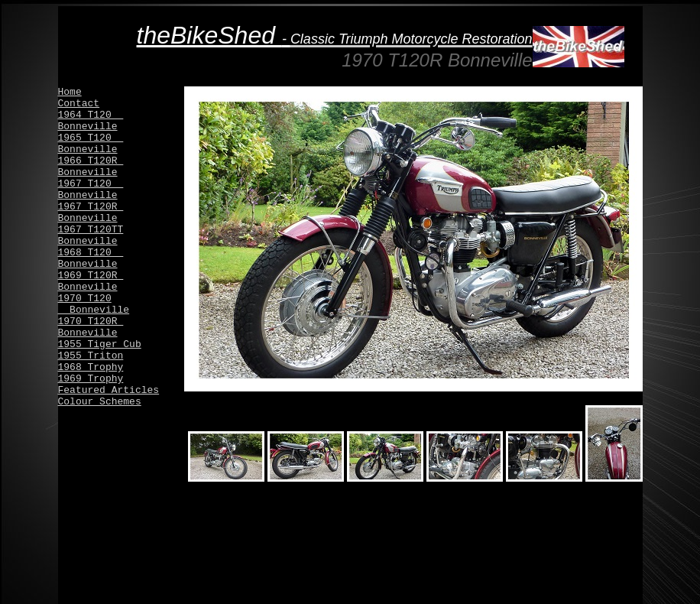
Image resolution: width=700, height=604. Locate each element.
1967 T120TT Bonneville (91, 235)
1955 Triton (91, 356)
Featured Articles (109, 390)
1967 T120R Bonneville (91, 213)
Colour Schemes (100, 402)
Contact (79, 104)
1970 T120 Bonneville (94, 304)
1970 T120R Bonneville (91, 327)
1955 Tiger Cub (100, 344)
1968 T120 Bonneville (91, 258)
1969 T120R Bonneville (91, 281)
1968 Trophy (91, 367)
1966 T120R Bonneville (91, 167)
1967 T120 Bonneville (91, 190)
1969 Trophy (91, 379)
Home (70, 92)
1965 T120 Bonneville (91, 144)
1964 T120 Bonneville (91, 121)
